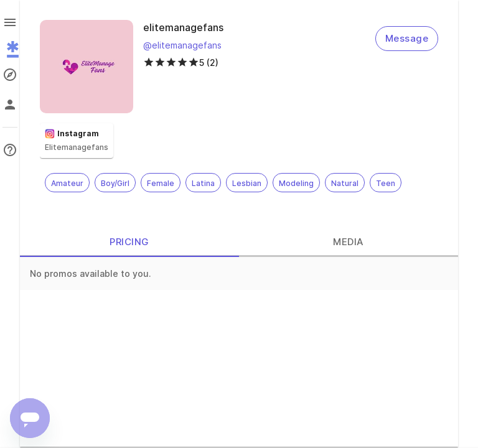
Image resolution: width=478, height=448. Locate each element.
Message (407, 39)
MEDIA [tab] (349, 242)
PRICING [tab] (129, 242)
